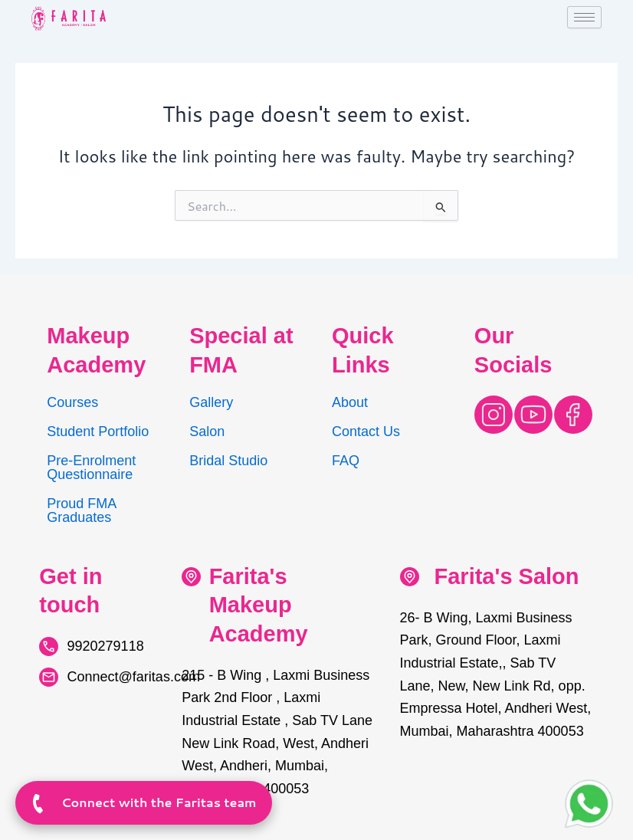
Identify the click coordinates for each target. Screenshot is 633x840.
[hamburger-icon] (584, 17)
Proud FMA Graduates (81, 510)
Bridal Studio (228, 461)
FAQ (346, 461)
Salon (207, 431)
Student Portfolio (98, 431)
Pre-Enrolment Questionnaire (91, 468)
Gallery (211, 402)
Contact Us (366, 431)
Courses (72, 402)
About (350, 402)
